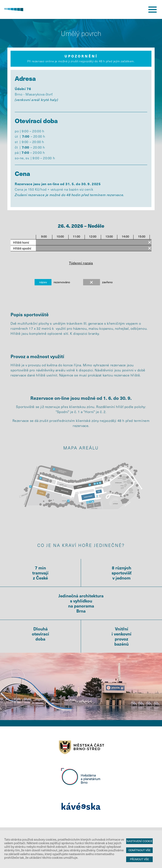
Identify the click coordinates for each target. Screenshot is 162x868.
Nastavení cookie (140, 841)
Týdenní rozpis (81, 263)
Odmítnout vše (140, 850)
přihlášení (137, 9)
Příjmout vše (139, 859)
